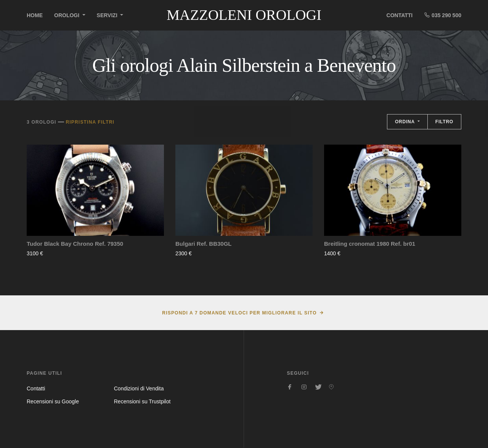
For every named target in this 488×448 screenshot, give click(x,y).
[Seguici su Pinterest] (331, 387)
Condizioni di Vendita (139, 388)
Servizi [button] (108, 15)
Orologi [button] (67, 15)
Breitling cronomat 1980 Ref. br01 (370, 244)
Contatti (400, 15)
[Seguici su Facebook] (290, 387)
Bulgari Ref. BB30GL (204, 244)
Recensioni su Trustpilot (142, 401)
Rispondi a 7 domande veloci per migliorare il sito (239, 313)
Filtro (444, 122)
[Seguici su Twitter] (318, 387)
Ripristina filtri (90, 122)
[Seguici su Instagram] (304, 387)
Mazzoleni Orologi (244, 15)
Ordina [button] (406, 122)
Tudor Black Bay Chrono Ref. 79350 (75, 244)
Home (35, 15)
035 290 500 (443, 15)
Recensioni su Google (53, 401)
